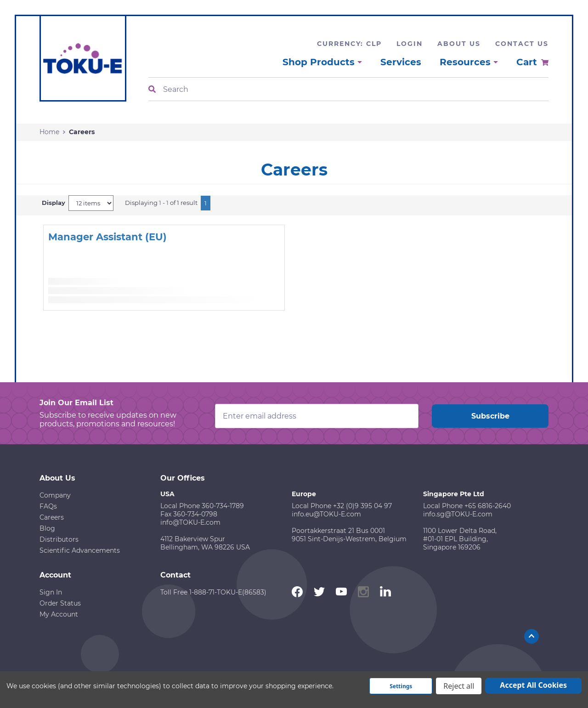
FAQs (48, 506)
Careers (52, 517)
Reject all (459, 686)
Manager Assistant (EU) (107, 237)
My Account (59, 614)
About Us (459, 44)
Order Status (60, 603)
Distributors (59, 539)
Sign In (51, 592)
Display (54, 203)
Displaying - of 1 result (161, 203)
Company (55, 495)
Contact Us (522, 44)
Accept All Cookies (533, 685)
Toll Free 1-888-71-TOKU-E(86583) (213, 592)
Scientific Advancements (80, 550)
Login (410, 44)
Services (401, 62)
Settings (401, 686)
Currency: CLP (349, 44)
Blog (47, 528)
